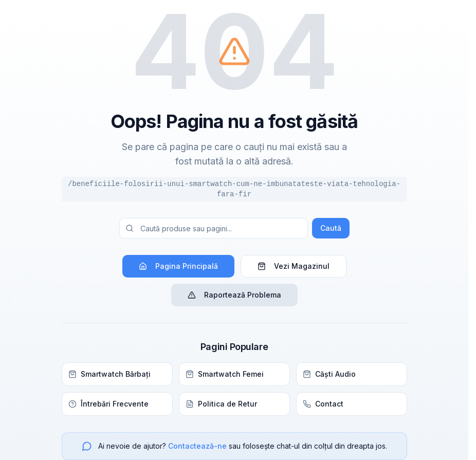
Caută (331, 228)
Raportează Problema (234, 295)
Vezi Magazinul (294, 266)
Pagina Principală (178, 266)
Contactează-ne (197, 446)
